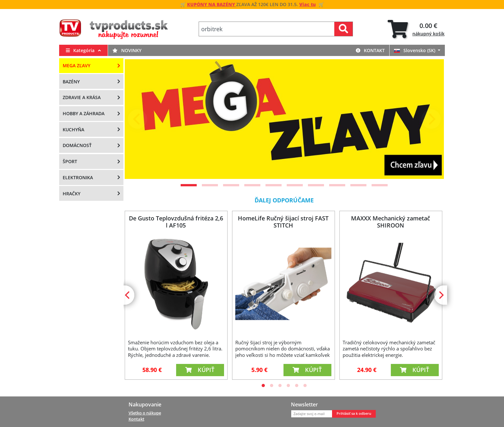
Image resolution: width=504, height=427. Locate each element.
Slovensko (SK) (415, 50)
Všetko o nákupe (145, 413)
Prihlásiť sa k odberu (354, 413)
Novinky (127, 50)
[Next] (431, 119)
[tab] (416, 29)
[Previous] (138, 119)
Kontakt (370, 50)
